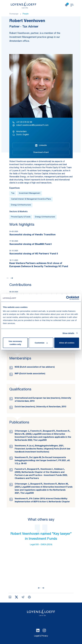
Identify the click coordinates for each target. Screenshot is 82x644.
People (26, 14)
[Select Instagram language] (44, 630)
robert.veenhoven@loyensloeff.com (30, 125)
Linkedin (41, 145)
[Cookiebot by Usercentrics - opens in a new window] (68, 298)
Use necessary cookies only (15, 343)
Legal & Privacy (41, 636)
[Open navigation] (72, 5)
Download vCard (41, 152)
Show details (68, 333)
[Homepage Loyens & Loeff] (24, 5)
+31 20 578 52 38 (22, 122)
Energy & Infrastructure (21, 205)
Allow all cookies (67, 343)
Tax (13, 193)
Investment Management (30, 193)
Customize (41, 343)
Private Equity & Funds (21, 217)
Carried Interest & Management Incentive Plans (31, 199)
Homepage (14, 14)
